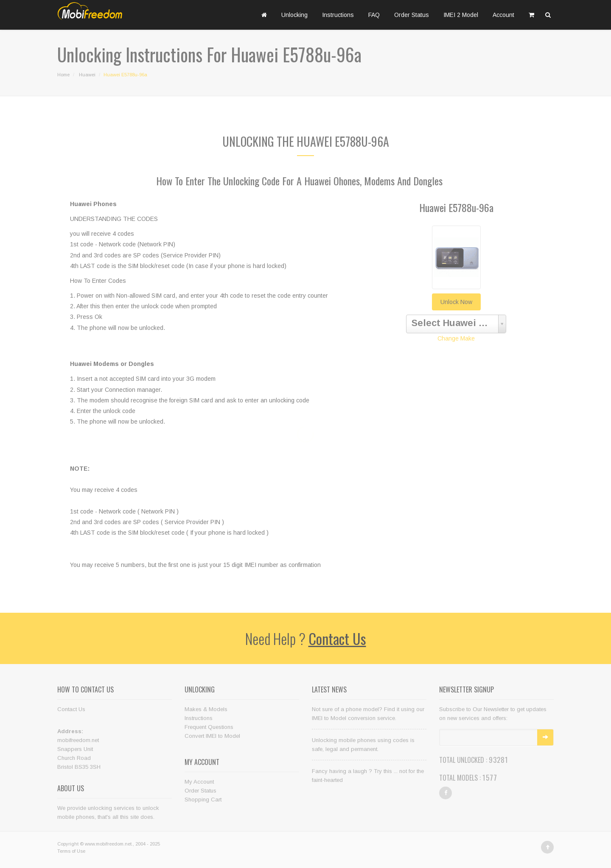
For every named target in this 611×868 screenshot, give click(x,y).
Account (503, 15)
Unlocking (294, 15)
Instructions (338, 15)
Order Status (412, 15)
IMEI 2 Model (461, 15)
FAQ (374, 15)
